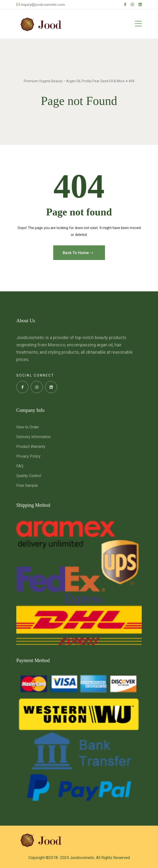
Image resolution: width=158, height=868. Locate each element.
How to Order (28, 427)
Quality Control (29, 476)
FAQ (20, 466)
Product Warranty (31, 447)
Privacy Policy (28, 456)
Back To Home (78, 253)
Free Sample (27, 485)
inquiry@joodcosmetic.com (41, 5)
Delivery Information (34, 437)
